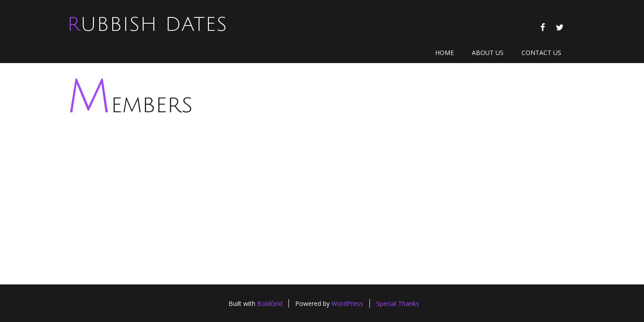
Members (130, 105)
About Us (488, 53)
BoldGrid (270, 303)
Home (445, 53)
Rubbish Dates (147, 25)
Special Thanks (398, 303)
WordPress (347, 303)
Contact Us (541, 53)
